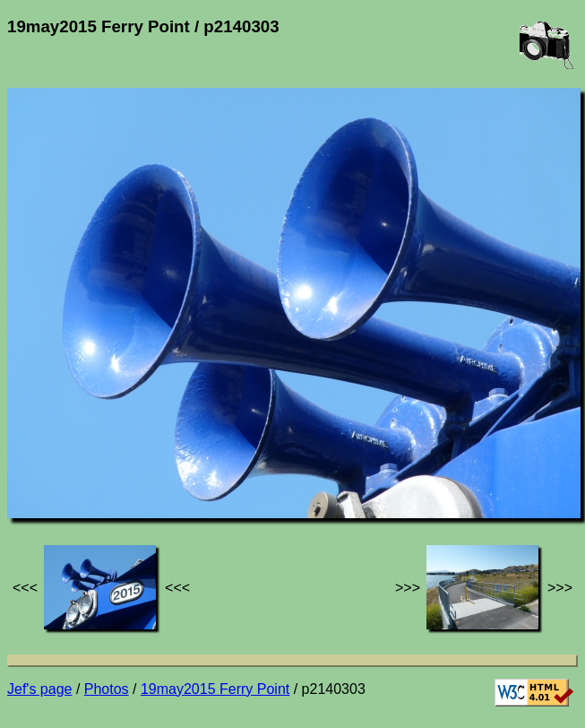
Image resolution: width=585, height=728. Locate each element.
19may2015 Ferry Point (215, 689)
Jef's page (39, 689)
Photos (107, 689)
